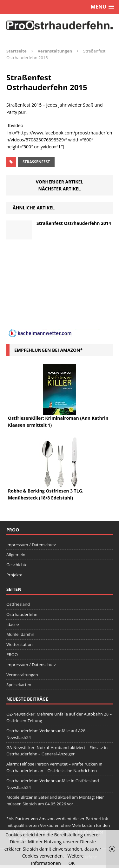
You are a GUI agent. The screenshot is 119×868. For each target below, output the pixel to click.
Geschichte (17, 565)
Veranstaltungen (22, 675)
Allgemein (16, 555)
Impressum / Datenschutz (31, 545)
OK (72, 863)
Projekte (14, 575)
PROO (12, 654)
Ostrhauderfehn (22, 614)
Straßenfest (36, 162)
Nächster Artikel (60, 189)
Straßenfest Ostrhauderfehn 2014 (74, 223)
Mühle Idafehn (20, 634)
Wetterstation (20, 644)
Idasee (13, 624)
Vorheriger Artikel (60, 182)
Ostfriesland (18, 604)
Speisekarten (19, 685)
